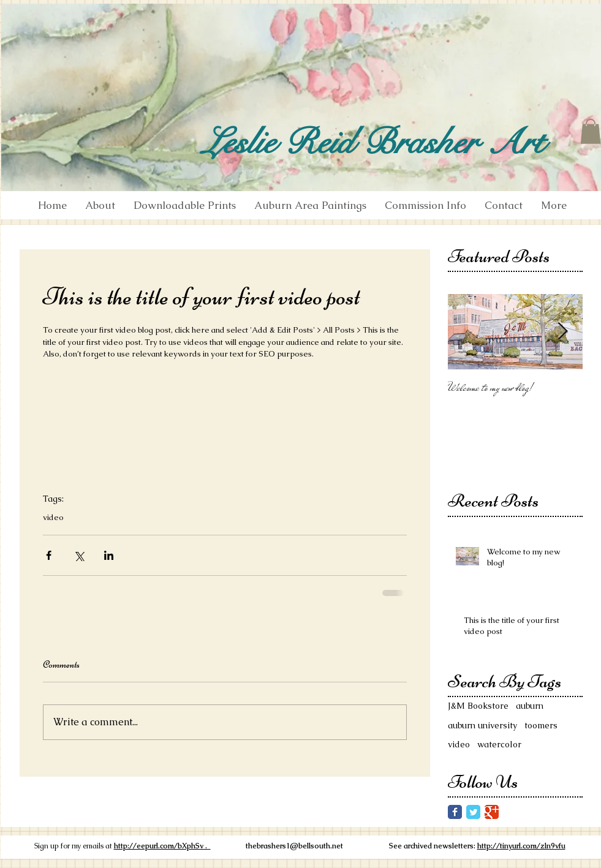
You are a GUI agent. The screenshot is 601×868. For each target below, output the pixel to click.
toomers (541, 725)
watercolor (499, 744)
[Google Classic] (492, 812)
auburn (530, 706)
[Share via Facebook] (49, 555)
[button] (591, 131)
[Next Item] (563, 332)
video (53, 518)
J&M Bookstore (478, 706)
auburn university (482, 725)
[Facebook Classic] (455, 812)
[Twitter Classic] (473, 812)
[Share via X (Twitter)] (79, 555)
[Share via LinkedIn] (109, 555)
